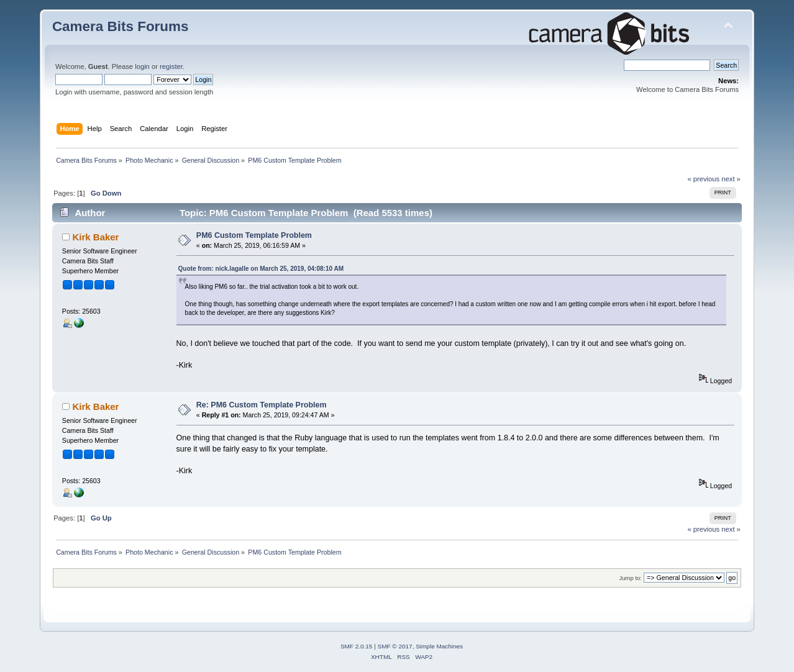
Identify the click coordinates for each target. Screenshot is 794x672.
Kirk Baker (96, 237)
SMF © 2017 (395, 646)
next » (731, 179)
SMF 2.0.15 (357, 646)
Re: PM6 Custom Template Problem (262, 405)
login (142, 66)
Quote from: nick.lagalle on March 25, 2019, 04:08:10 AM (261, 269)
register (171, 66)
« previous (703, 179)
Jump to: (630, 578)
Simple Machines (439, 646)
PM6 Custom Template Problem (254, 235)
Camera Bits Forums (121, 26)
